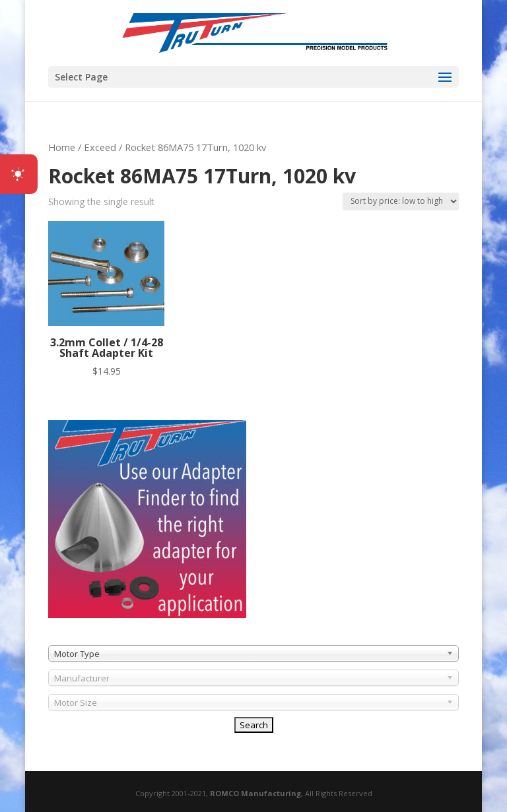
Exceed (100, 147)
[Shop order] (401, 202)
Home (62, 147)
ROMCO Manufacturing (255, 793)
